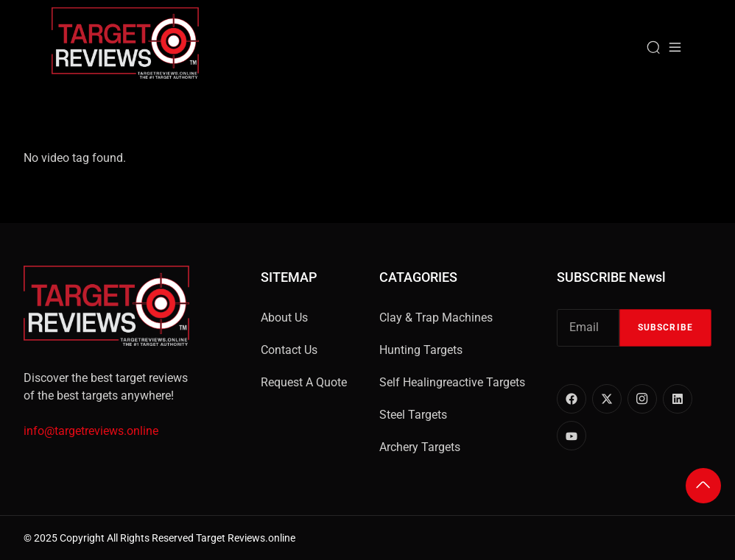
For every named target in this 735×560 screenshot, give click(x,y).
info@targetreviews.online (91, 431)
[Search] (653, 47)
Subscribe (665, 327)
